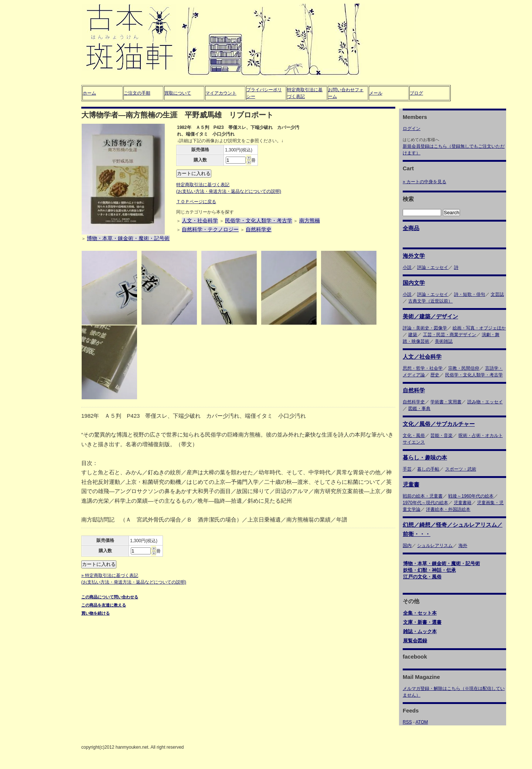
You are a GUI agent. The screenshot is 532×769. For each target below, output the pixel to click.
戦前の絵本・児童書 (423, 496)
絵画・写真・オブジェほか (479, 328)
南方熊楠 (310, 221)
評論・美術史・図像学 (425, 328)
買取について (178, 93)
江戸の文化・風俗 (422, 577)
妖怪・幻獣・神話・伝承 (429, 570)
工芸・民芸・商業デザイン (450, 335)
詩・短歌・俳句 (470, 294)
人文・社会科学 (200, 221)
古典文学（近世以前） (430, 301)
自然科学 (414, 390)
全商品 (411, 228)
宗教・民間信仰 (464, 368)
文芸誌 (497, 294)
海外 (463, 546)
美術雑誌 (444, 341)
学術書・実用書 (446, 402)
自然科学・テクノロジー (210, 229)
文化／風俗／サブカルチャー (439, 424)
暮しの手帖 (428, 469)
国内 (407, 546)
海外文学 (414, 256)
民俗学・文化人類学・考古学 (259, 221)
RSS (407, 722)
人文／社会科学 (422, 357)
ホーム (89, 93)
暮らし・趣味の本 (425, 457)
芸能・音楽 (441, 435)
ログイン (412, 129)
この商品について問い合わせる (110, 597)
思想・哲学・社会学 (423, 368)
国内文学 (414, 283)
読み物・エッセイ (485, 402)
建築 (413, 335)
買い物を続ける (96, 613)
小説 (407, 267)
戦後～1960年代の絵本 (471, 496)
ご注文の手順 (137, 93)
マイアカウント (221, 93)
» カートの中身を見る (424, 182)
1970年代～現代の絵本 (425, 503)
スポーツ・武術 (461, 469)
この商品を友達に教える (104, 605)
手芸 (407, 469)
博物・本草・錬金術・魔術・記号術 (128, 238)
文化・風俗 (414, 435)
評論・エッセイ (433, 267)
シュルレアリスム (435, 546)
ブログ (416, 93)
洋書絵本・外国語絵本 (448, 509)
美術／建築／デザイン (430, 316)
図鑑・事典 (419, 409)
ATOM (422, 722)
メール (376, 93)
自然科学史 (259, 229)
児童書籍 (463, 503)
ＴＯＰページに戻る (196, 202)
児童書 (411, 484)
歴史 (435, 375)
